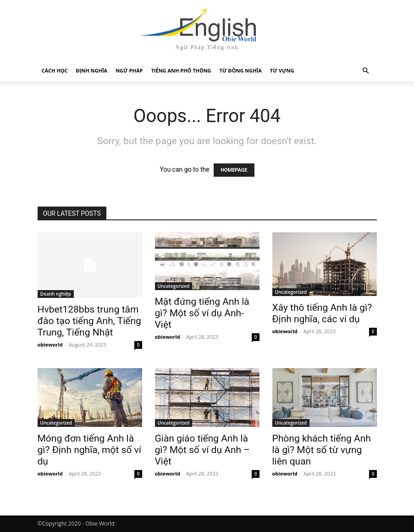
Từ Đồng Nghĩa (241, 70)
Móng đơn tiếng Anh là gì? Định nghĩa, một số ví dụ (89, 450)
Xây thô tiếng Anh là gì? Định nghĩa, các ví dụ (322, 313)
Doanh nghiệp (56, 294)
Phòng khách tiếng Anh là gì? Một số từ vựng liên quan (322, 450)
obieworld (50, 344)
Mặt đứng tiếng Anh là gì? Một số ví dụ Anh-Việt (202, 313)
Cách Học (55, 70)
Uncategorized (174, 286)
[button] (366, 71)
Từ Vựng (282, 70)
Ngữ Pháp (129, 70)
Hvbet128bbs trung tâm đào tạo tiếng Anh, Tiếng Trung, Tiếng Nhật (89, 321)
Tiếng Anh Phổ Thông (181, 70)
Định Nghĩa (92, 70)
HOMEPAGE (234, 170)
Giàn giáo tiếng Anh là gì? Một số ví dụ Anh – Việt (203, 450)
